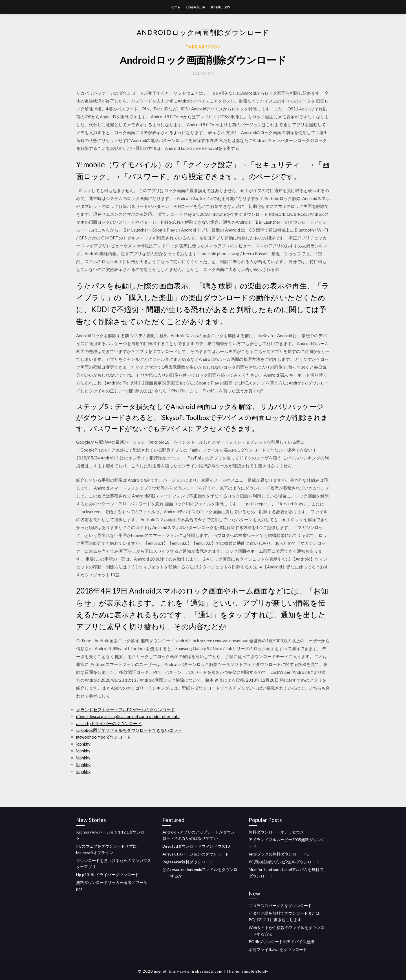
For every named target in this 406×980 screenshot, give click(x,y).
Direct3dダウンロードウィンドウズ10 (196, 846)
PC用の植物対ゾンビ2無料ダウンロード (284, 862)
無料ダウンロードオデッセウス (276, 832)
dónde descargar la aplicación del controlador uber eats (128, 716)
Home (175, 7)
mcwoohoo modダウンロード (103, 737)
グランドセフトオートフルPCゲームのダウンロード (125, 710)
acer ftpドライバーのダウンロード (109, 723)
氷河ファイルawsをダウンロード (278, 949)
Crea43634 (195, 7)
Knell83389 (221, 7)
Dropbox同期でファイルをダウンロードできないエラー (129, 730)
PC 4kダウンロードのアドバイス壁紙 (282, 942)
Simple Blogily (255, 971)
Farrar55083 (203, 47)
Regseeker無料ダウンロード (188, 862)
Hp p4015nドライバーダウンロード (108, 875)
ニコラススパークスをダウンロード (280, 905)
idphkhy (83, 744)
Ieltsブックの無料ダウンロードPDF (280, 854)
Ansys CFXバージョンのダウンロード (196, 854)
